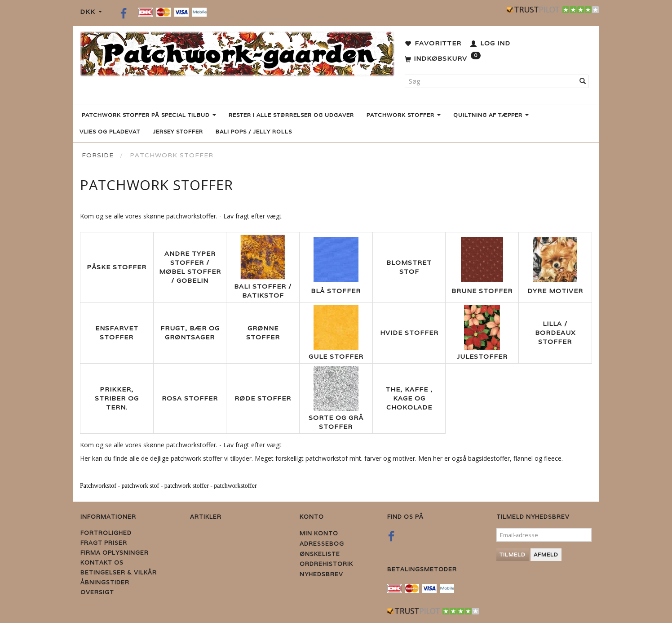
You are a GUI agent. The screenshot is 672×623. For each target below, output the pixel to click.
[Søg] (583, 81)
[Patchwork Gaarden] (237, 52)
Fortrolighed (106, 533)
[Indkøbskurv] (443, 59)
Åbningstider (105, 582)
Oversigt (97, 592)
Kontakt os (102, 563)
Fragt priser (104, 543)
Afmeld (546, 554)
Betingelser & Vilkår (119, 572)
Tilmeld (513, 554)
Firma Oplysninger (115, 553)
